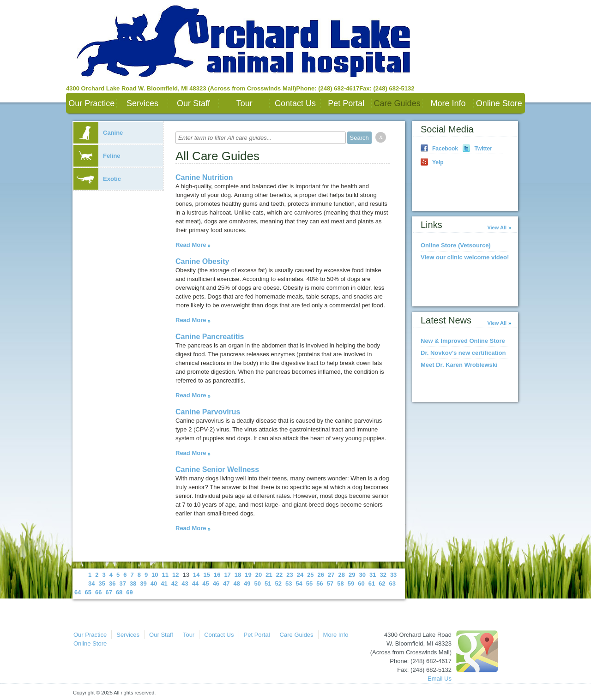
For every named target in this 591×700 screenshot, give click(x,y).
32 (383, 575)
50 (258, 583)
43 (185, 583)
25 (310, 575)
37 (122, 583)
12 (175, 575)
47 (226, 583)
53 (289, 583)
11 (165, 575)
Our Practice (91, 103)
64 (78, 592)
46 (216, 583)
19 (248, 575)
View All (497, 227)
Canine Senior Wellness (217, 470)
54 (299, 583)
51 (268, 583)
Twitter (483, 149)
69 (129, 592)
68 (119, 592)
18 (238, 575)
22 (279, 575)
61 (372, 583)
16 (217, 575)
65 (88, 592)
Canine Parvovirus (208, 412)
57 (330, 583)
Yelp (438, 162)
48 (237, 583)
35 (102, 583)
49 (247, 583)
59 (351, 583)
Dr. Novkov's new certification (463, 353)
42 (175, 583)
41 (164, 583)
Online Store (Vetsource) (456, 245)
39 (143, 583)
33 (393, 575)
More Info (448, 103)
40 (154, 583)
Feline (97, 156)
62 (382, 583)
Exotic (97, 179)
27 (331, 575)
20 (259, 575)
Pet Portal (346, 103)
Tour (244, 103)
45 (205, 583)
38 (133, 583)
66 (98, 592)
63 (392, 583)
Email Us (440, 679)
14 (196, 575)
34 (91, 583)
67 (109, 592)
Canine (98, 133)
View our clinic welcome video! (465, 257)
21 (269, 575)
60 (361, 583)
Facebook (445, 149)
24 (300, 575)
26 (321, 575)
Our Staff (193, 103)
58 (340, 583)
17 (227, 575)
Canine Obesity (202, 261)
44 (195, 583)
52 (278, 583)
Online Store (499, 103)
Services (142, 103)
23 (289, 575)
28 (342, 575)
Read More (191, 245)
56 (320, 583)
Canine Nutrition (204, 177)
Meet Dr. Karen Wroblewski (459, 365)
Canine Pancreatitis (210, 337)
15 (206, 575)
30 (362, 575)
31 (373, 575)
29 (352, 575)
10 (155, 575)
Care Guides (397, 103)
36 (112, 583)
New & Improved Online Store (463, 341)
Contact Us (295, 103)
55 (309, 583)
